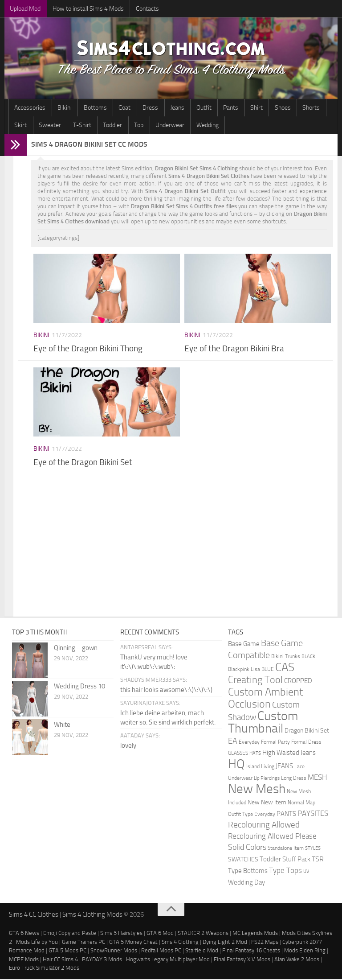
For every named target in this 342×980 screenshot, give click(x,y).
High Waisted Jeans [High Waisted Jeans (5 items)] (289, 754)
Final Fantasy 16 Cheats (251, 952)
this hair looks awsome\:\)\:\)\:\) (166, 691)
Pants (212, 108)
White (62, 725)
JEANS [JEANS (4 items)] (284, 767)
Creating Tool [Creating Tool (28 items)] (255, 681)
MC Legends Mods (255, 934)
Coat (116, 108)
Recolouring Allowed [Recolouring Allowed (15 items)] (264, 826)
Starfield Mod (202, 952)
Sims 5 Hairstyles (121, 934)
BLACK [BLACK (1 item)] (308, 657)
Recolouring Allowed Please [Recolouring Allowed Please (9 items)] (272, 837)
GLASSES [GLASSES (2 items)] (238, 754)
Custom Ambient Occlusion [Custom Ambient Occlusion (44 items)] (265, 699)
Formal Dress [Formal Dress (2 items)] (306, 743)
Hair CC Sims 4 (60, 960)
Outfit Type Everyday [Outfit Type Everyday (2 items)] (252, 815)
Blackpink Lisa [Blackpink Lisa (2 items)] (244, 670)
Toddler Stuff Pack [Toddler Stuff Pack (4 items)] (285, 860)
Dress (139, 108)
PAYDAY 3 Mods (102, 960)
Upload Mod (24, 9)
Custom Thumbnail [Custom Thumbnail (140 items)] (263, 723)
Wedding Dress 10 (79, 687)
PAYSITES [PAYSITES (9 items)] (313, 814)
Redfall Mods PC (161, 952)
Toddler (82, 126)
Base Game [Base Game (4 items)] (244, 645)
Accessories (29, 108)
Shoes (259, 108)
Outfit (187, 108)
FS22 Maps (265, 943)
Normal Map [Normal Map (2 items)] (301, 803)
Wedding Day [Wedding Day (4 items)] (246, 883)
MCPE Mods (24, 960)
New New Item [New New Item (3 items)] (267, 803)
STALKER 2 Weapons (203, 934)
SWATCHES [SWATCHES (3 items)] (243, 860)
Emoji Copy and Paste (70, 934)
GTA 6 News (24, 934)
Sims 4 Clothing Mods (92, 915)
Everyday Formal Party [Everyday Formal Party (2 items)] (264, 743)
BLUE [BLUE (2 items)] (268, 670)
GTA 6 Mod (160, 934)
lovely (128, 746)
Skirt (309, 108)
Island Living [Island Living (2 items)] (260, 767)
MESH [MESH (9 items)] (317, 778)
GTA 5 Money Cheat (133, 943)
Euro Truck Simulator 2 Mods (44, 969)
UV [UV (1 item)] (306, 872)
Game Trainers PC (83, 943)
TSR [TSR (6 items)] (318, 860)
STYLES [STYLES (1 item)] (313, 849)
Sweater (24, 126)
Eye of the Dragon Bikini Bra (234, 350)
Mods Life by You (37, 943)
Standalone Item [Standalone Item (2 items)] (286, 849)
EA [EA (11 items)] (233, 742)
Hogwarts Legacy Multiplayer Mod (168, 960)
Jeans (163, 108)
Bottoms (89, 108)
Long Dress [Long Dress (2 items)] (294, 779)
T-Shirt (54, 126)
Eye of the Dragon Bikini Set (83, 463)
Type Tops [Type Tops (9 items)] (285, 871)
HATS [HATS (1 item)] (255, 754)
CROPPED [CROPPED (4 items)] (298, 682)
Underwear (134, 126)
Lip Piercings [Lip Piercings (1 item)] (267, 779)
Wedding (169, 126)
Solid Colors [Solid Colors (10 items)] (247, 848)
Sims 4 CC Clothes (34, 915)
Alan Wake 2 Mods (297, 960)
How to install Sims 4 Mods (85, 9)
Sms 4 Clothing (180, 943)
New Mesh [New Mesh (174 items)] (257, 790)
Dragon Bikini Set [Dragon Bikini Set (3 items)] (307, 731)
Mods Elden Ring (305, 952)
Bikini (61, 108)
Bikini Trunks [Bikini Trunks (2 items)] (286, 657)
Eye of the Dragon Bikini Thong (88, 350)
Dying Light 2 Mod (225, 943)
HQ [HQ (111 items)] (236, 765)
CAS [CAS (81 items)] (285, 668)
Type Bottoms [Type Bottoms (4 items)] (248, 872)
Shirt (235, 108)
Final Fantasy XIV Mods (242, 960)
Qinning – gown (76, 649)
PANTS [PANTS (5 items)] (286, 815)
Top (106, 126)
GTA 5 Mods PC (67, 952)
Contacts (141, 9)
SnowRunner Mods (114, 952)
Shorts (285, 108)
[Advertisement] (182, 546)
